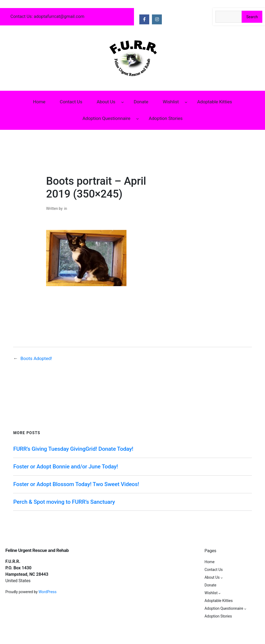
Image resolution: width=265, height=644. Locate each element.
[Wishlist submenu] (186, 102)
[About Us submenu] (122, 102)
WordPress (48, 592)
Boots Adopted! (36, 358)
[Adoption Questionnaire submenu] (137, 119)
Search (252, 17)
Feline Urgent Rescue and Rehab (37, 550)
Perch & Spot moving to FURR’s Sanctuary (64, 502)
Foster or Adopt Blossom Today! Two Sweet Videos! (76, 484)
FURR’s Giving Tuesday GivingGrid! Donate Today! (73, 449)
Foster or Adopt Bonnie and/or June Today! (66, 467)
